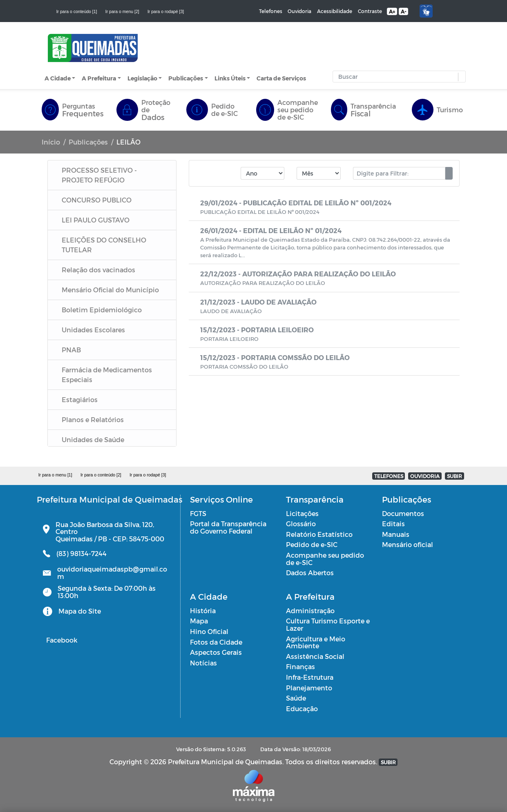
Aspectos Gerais (216, 652)
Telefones (271, 11)
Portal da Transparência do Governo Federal (228, 527)
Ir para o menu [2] (122, 11)
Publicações (186, 78)
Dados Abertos (310, 573)
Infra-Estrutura (310, 677)
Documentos (403, 513)
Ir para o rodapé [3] (166, 11)
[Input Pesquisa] (398, 77)
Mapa (199, 621)
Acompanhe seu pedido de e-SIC (325, 559)
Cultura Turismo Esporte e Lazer (328, 624)
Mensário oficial (408, 544)
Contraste (370, 11)
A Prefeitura (99, 78)
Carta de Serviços (281, 78)
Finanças (300, 666)
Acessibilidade (335, 11)
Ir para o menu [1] (55, 475)
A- (403, 11)
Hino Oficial (209, 631)
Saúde (296, 698)
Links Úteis (230, 78)
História (203, 611)
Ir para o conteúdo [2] (101, 475)
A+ (392, 11)
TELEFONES (389, 476)
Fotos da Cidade (216, 642)
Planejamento (309, 688)
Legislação (142, 78)
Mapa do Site (80, 611)
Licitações (302, 513)
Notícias (203, 663)
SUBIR (455, 476)
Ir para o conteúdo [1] (77, 11)
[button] (460, 77)
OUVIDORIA (425, 476)
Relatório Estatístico (319, 534)
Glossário (301, 524)
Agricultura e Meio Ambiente (316, 642)
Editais (393, 524)
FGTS (198, 513)
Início (51, 142)
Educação (302, 709)
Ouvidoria (299, 11)
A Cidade (58, 78)
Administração (310, 611)
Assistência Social (315, 656)
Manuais (396, 534)
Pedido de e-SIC (312, 544)
